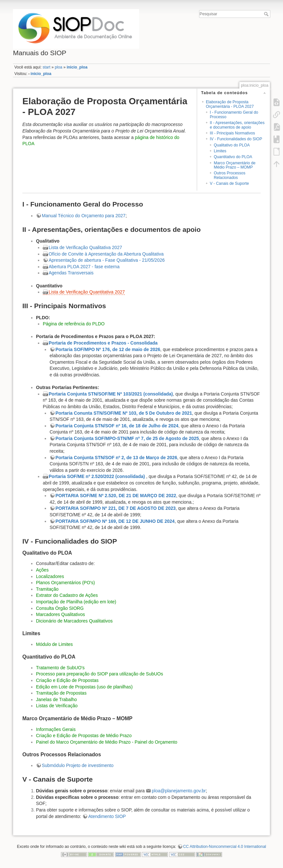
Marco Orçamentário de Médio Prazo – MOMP (235, 165)
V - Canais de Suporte (229, 183)
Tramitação (47, 589)
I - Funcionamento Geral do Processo (234, 114)
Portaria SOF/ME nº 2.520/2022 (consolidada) (97, 476)
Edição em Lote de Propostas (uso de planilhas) (84, 687)
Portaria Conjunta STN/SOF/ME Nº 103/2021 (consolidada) (111, 394)
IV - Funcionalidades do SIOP (236, 139)
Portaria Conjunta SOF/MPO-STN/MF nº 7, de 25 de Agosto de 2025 (127, 438)
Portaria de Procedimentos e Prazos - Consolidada (103, 343)
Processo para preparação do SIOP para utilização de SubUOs (100, 674)
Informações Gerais (56, 729)
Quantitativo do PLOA (233, 157)
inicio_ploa (77, 67)
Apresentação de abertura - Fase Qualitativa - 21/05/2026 (107, 260)
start (46, 67)
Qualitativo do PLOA (232, 145)
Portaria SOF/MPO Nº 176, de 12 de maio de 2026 (108, 349)
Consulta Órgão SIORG (60, 608)
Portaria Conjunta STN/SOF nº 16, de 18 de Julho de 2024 (117, 426)
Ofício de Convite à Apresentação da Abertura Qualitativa (106, 254)
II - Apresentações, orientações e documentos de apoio (237, 125)
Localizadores (50, 576)
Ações (42, 570)
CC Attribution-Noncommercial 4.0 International (225, 847)
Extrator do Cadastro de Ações (67, 595)
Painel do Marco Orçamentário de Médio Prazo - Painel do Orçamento (107, 742)
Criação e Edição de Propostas (67, 680)
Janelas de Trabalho (56, 699)
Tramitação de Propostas (61, 693)
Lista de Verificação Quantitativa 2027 (87, 292)
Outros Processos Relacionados (229, 175)
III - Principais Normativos (232, 133)
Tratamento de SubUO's (60, 668)
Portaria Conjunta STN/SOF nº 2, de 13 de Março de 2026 (116, 458)
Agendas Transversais (71, 273)
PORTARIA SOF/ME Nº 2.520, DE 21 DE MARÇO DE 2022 (116, 496)
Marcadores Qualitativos (60, 614)
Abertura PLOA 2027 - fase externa (84, 267)
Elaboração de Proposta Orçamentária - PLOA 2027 (230, 104)
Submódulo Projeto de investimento (78, 765)
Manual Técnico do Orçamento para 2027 (84, 216)
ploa (59, 67)
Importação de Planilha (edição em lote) (76, 602)
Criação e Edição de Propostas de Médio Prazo (84, 736)
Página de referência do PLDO (74, 324)
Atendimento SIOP (107, 816)
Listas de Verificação (57, 706)
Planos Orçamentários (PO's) (65, 583)
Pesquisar (267, 14)
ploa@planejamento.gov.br (179, 791)
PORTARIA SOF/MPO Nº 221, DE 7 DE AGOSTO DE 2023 (116, 508)
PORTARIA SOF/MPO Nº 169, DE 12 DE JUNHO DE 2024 (115, 521)
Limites (220, 151)
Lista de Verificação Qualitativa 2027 (85, 247)
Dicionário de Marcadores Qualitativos (74, 621)
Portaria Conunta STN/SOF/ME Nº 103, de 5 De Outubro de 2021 (124, 413)
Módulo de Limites (54, 644)
